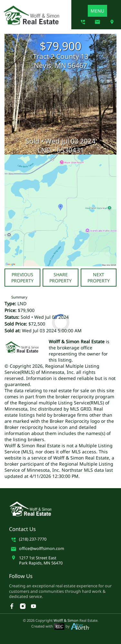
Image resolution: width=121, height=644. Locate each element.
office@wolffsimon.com (42, 549)
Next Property (99, 278)
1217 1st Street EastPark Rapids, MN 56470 (41, 561)
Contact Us (22, 529)
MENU (97, 11)
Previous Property (22, 278)
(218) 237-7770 (33, 539)
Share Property (60, 278)
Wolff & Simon (66, 620)
